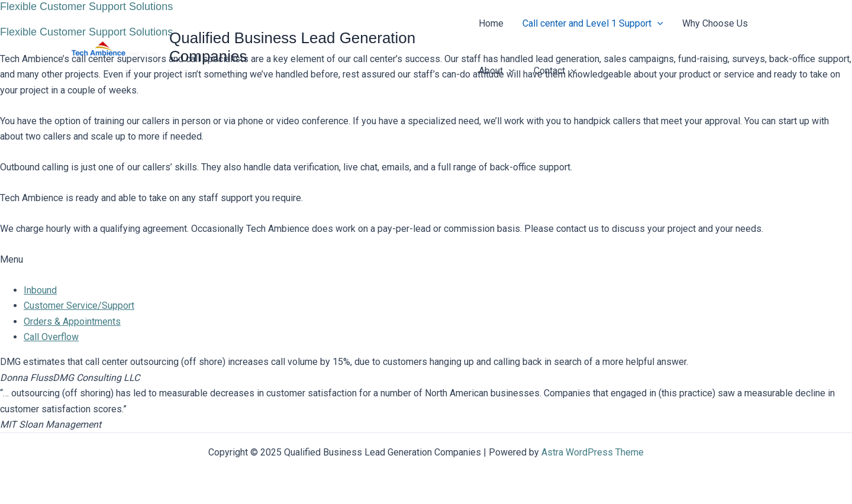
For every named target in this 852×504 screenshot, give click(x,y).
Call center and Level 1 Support (593, 24)
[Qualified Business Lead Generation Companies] (115, 46)
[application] (657, 24)
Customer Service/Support (79, 306)
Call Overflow (51, 337)
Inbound (40, 290)
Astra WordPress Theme (593, 452)
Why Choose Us (715, 23)
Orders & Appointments (72, 322)
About (497, 71)
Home (491, 23)
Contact (555, 71)
